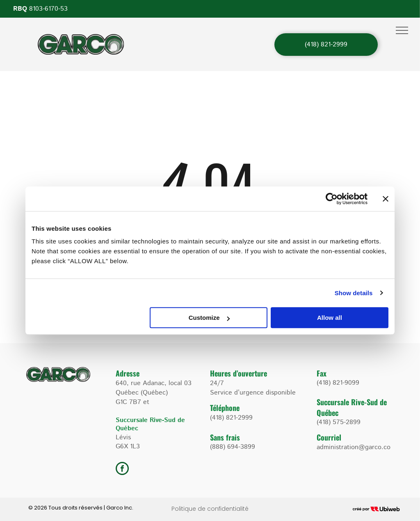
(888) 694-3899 (233, 447)
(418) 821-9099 (338, 383)
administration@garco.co (354, 447)
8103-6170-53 (48, 9)
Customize (209, 318)
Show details (354, 293)
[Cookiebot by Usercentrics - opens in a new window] (332, 199)
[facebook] (122, 469)
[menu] (402, 30)
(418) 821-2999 (231, 418)
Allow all (330, 318)
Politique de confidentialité (210, 509)
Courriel (329, 437)
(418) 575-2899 (339, 422)
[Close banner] (386, 199)
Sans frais (225, 437)
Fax (322, 373)
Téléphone (225, 408)
